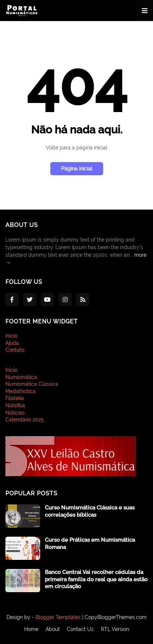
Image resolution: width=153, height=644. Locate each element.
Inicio (11, 336)
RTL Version (115, 629)
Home (31, 629)
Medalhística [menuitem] (20, 391)
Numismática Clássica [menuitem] (32, 384)
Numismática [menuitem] (21, 377)
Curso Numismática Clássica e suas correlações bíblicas (90, 511)
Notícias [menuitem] (15, 413)
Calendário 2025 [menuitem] (25, 420)
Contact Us (80, 629)
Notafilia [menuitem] (15, 405)
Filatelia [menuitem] (15, 398)
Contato (15, 350)
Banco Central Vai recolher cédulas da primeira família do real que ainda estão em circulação (96, 579)
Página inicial (77, 169)
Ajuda (12, 343)
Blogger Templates (58, 617)
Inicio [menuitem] (11, 370)
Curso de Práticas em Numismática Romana (90, 544)
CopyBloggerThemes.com (116, 617)
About (53, 629)
